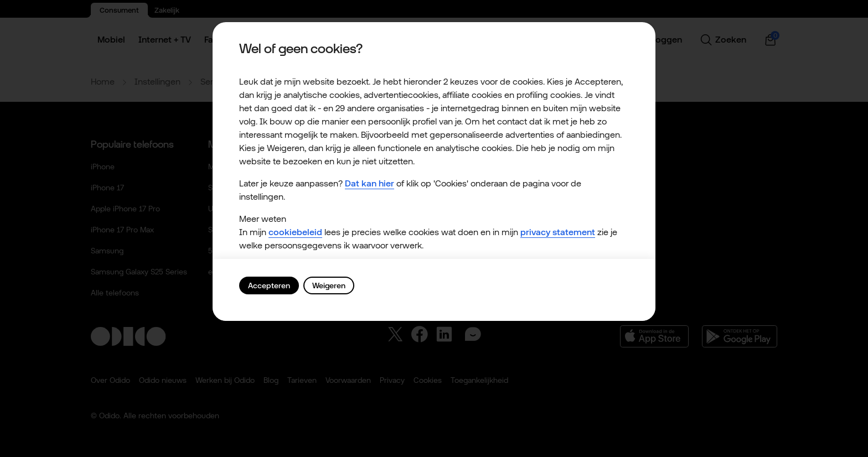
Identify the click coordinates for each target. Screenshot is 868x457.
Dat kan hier (370, 183)
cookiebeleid (295, 232)
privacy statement (558, 232)
